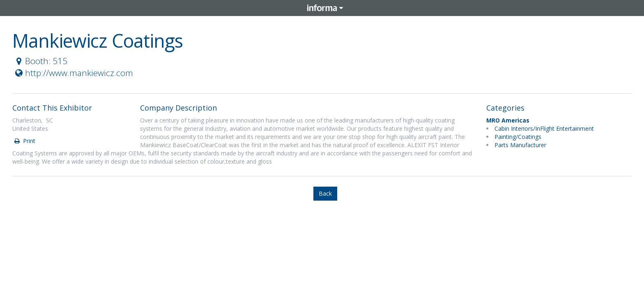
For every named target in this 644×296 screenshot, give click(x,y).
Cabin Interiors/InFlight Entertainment (544, 128)
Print (24, 141)
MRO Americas (508, 120)
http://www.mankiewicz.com (73, 73)
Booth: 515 (40, 61)
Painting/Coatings (518, 137)
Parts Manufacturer (520, 145)
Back (325, 193)
